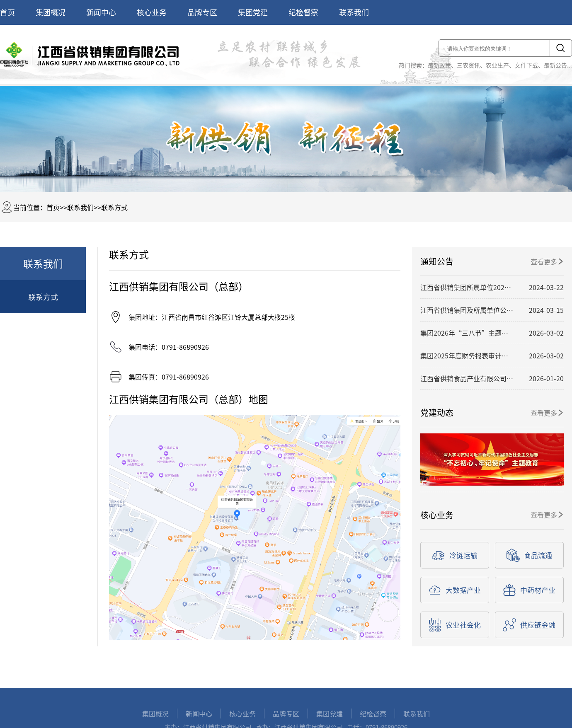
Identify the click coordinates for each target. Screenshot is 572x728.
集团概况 (51, 12)
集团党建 (253, 12)
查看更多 (547, 261)
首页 (7, 12)
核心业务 (152, 12)
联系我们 (354, 12)
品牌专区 (202, 12)
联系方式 (114, 207)
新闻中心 (101, 12)
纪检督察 (303, 12)
